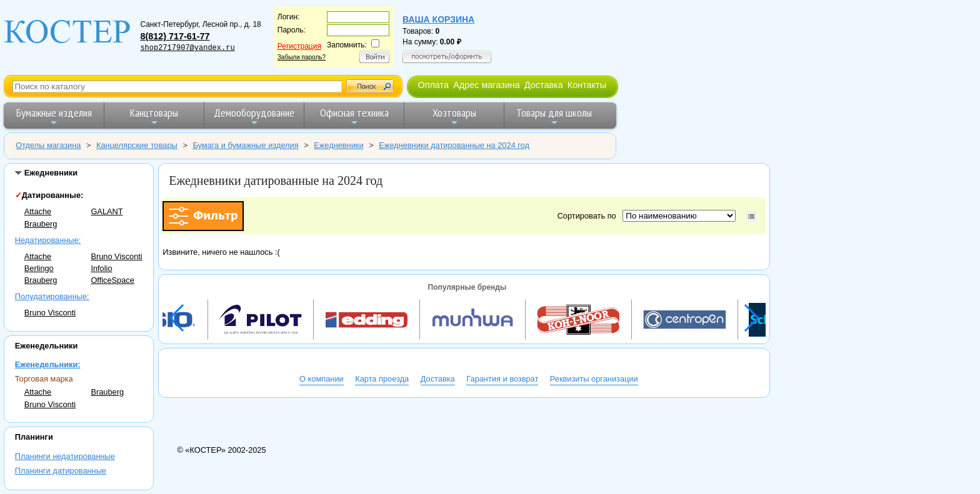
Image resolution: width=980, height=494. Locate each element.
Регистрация (299, 46)
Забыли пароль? (302, 57)
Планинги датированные (61, 471)
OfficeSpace (112, 280)
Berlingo (39, 268)
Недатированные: (48, 240)
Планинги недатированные (65, 456)
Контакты (587, 85)
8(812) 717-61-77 (175, 36)
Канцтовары (154, 116)
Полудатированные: (52, 296)
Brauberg (41, 224)
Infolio (101, 268)
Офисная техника (354, 116)
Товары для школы (554, 116)
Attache (38, 211)
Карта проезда (382, 379)
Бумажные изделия (54, 116)
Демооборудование (254, 116)
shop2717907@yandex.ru (187, 48)
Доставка (544, 85)
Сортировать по (589, 216)
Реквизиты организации (594, 379)
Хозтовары (454, 116)
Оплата (433, 85)
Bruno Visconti (116, 256)
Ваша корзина (438, 19)
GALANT (107, 211)
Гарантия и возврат (502, 379)
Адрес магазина (486, 85)
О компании (322, 379)
